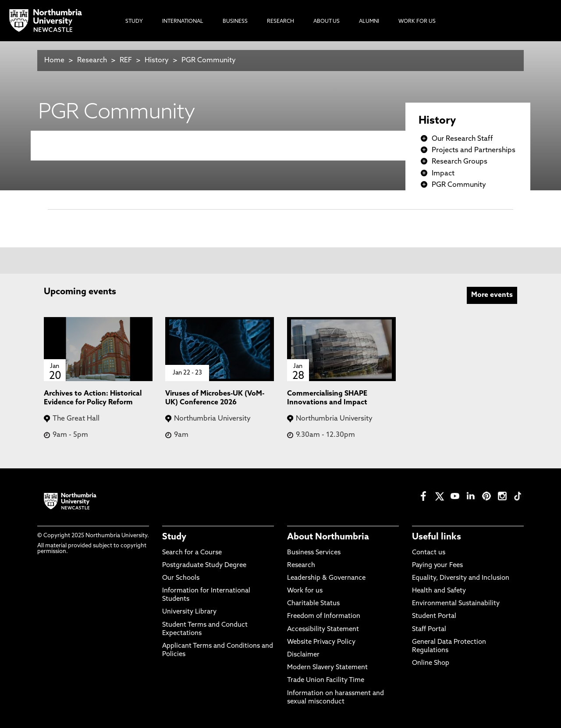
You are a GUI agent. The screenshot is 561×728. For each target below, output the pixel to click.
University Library (189, 612)
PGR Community (209, 61)
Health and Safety (439, 591)
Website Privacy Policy (321, 642)
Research (92, 61)
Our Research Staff (462, 139)
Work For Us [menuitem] (417, 21)
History (157, 61)
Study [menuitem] (134, 21)
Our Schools (181, 578)
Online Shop (431, 663)
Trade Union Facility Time (326, 680)
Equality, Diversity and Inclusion (461, 578)
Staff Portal (429, 630)
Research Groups (460, 162)
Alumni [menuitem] (369, 21)
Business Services (314, 553)
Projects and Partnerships (474, 150)
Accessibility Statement (323, 630)
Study (174, 537)
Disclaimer (303, 655)
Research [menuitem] (280, 21)
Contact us (429, 553)
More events (492, 295)
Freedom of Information (324, 616)
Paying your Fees (437, 566)
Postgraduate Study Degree (204, 566)
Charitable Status (313, 604)
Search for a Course (192, 553)
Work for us (305, 591)
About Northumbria (328, 537)
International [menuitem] (183, 21)
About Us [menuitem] (327, 21)
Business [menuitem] (235, 21)
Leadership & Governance (326, 578)
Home (54, 61)
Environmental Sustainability (456, 604)
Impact (443, 174)
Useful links (437, 537)
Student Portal (434, 616)
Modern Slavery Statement (327, 668)
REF (126, 61)
